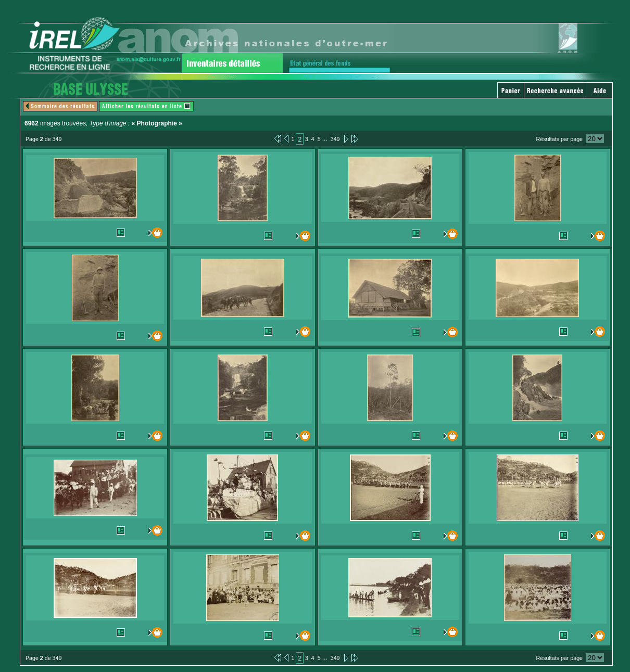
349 (335, 139)
